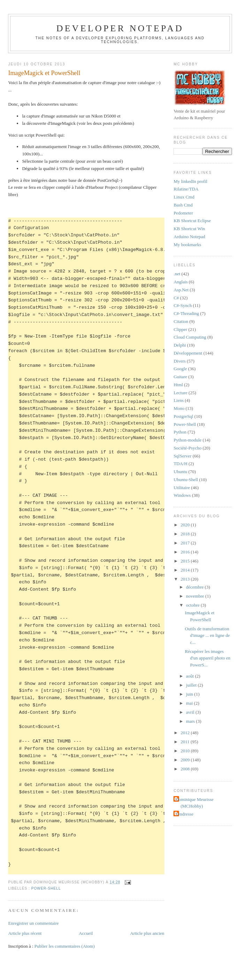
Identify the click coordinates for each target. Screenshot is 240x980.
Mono (179, 408)
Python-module (187, 440)
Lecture (180, 393)
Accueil (86, 933)
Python (180, 432)
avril (191, 712)
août (191, 676)
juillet (192, 685)
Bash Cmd (183, 205)
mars (191, 721)
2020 (185, 525)
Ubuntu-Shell (186, 480)
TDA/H (180, 464)
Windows (182, 495)
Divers (180, 361)
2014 (185, 570)
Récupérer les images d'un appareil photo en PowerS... (208, 658)
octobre (193, 605)
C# (176, 298)
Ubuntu (180, 472)
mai (190, 703)
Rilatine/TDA (186, 189)
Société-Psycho (187, 448)
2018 (185, 534)
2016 (185, 552)
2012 (185, 733)
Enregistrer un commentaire (33, 923)
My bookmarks (187, 245)
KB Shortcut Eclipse (192, 221)
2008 (185, 769)
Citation (181, 321)
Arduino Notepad (189, 237)
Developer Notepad (120, 28)
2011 (185, 742)
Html (178, 385)
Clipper (180, 329)
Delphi (180, 345)
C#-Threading (186, 313)
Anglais (180, 282)
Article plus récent (25, 933)
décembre (195, 587)
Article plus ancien (147, 933)
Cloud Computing (190, 337)
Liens (179, 400)
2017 (185, 543)
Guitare (180, 377)
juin (190, 694)
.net (177, 274)
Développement (188, 353)
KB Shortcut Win (189, 229)
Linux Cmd (184, 197)
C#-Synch (183, 305)
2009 (185, 760)
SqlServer (182, 456)
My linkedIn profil (190, 181)
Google (180, 369)
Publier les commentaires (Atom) (65, 946)
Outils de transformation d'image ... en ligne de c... (207, 635)
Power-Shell (46, 888)
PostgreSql (183, 416)
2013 (185, 579)
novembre (196, 596)
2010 (185, 751)
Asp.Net (181, 290)
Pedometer (183, 213)
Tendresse (184, 814)
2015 (185, 561)
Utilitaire (182, 488)
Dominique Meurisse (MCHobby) (194, 803)
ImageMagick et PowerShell (44, 73)
